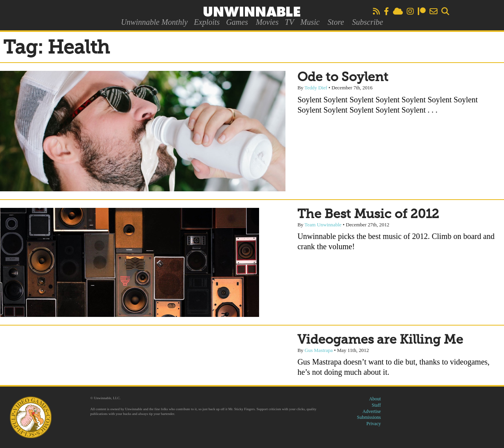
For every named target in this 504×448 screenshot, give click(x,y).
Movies (267, 22)
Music (310, 22)
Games (237, 22)
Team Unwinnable (323, 225)
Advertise (372, 411)
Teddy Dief (316, 88)
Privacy (374, 424)
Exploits (207, 22)
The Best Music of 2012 (368, 215)
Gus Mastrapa (319, 350)
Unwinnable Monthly (154, 22)
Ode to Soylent (343, 78)
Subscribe (368, 22)
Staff (376, 405)
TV (289, 22)
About (375, 399)
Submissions (369, 417)
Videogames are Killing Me (380, 340)
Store (336, 22)
